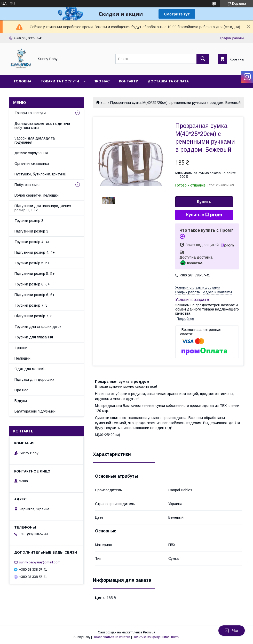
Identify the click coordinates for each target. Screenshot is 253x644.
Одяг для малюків (30, 369)
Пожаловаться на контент (112, 637)
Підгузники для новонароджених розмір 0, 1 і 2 (43, 208)
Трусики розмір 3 (29, 221)
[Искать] (203, 59)
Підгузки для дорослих (34, 379)
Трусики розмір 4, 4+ (32, 242)
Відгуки (21, 401)
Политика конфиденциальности (156, 637)
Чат (232, 631)
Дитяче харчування (31, 153)
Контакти (129, 81)
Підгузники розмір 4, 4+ (35, 252)
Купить (204, 202)
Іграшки (21, 348)
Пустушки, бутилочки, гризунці (40, 174)
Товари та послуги (60, 81)
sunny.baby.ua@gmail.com (40, 562)
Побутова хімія (27, 185)
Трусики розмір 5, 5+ (32, 263)
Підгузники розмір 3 (31, 231)
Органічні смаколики (32, 164)
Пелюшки (22, 358)
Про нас (102, 81)
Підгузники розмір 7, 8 (33, 316)
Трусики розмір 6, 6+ (32, 284)
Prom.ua (149, 632)
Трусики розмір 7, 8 (31, 305)
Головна (23, 81)
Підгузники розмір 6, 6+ (35, 295)
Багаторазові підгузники (35, 411)
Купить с (204, 215)
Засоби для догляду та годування (35, 140)
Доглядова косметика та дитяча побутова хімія (42, 126)
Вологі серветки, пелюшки (37, 195)
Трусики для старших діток (38, 327)
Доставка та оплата (168, 81)
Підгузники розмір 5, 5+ (35, 274)
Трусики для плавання (34, 337)
